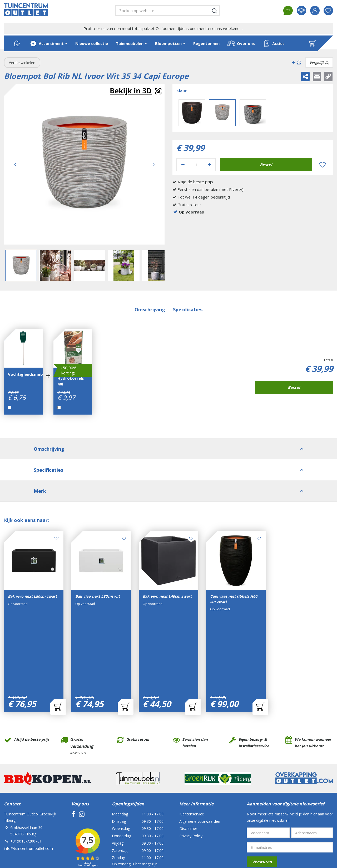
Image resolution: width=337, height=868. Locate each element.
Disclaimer (188, 754)
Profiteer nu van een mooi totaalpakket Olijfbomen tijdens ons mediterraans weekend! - (163, 28)
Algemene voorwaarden (200, 747)
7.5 (288, 10)
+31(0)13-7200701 (26, 766)
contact (301, 11)
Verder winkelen (22, 63)
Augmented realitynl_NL (136, 91)
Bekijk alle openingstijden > (135, 804)
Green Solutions (109, 829)
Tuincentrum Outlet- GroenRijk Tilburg (30, 742)
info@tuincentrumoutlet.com (28, 774)
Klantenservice (192, 739)
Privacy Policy (191, 761)
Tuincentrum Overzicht (142, 829)
